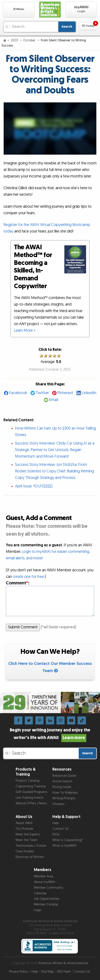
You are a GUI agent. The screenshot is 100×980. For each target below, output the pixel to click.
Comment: (18, 583)
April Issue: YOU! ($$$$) (34, 486)
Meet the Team (27, 840)
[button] (19, 10)
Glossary (58, 804)
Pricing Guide (62, 787)
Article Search (62, 781)
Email (54, 400)
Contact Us (60, 829)
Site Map (47, 972)
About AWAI (24, 823)
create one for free (28, 577)
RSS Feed (64, 972)
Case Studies (25, 851)
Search (67, 27)
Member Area (43, 876)
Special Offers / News (31, 803)
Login (38, 910)
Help (56, 823)
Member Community (49, 888)
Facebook (18, 393)
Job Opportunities (47, 899)
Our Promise (24, 829)
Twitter (42, 393)
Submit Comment (23, 627)
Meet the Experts (28, 834)
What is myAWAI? (65, 846)
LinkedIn (89, 393)
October (30, 40)
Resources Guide (64, 776)
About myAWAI (44, 882)
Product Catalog (27, 781)
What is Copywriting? (67, 840)
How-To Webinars (65, 793)
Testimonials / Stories (31, 846)
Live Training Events (29, 798)
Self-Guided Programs (31, 792)
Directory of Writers (30, 857)
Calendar (40, 893)
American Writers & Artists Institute (63, 963)
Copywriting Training (31, 786)
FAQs (56, 834)
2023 (15, 40)
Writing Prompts (64, 798)
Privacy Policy (18, 972)
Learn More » (25, 330)
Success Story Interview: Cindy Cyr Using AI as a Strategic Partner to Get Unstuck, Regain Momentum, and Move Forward (55, 450)
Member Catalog (46, 904)
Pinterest (65, 393)
